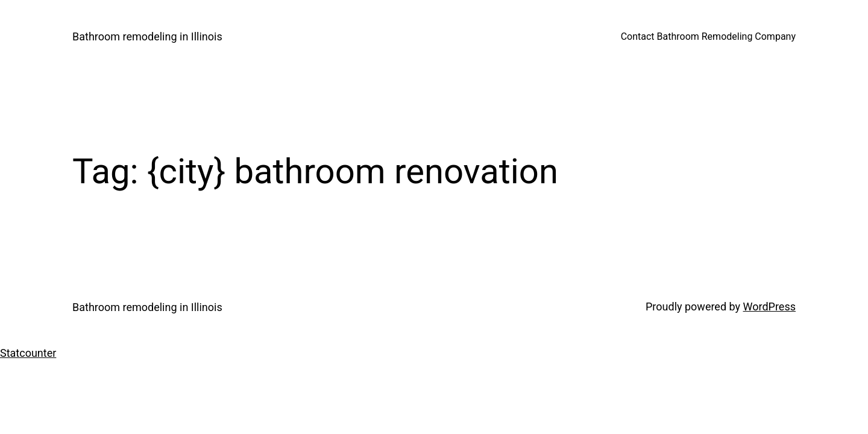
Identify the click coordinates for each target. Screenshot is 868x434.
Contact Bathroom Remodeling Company (708, 36)
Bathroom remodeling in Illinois (147, 36)
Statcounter (28, 353)
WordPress (769, 307)
